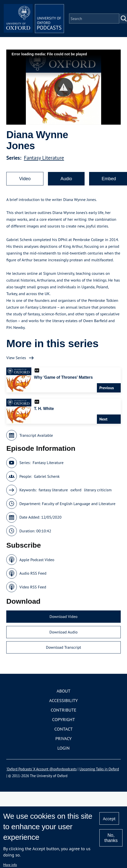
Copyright (64, 719)
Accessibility (63, 700)
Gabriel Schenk (47, 476)
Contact (64, 729)
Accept (109, 819)
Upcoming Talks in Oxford (99, 769)
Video (25, 179)
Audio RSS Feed (33, 573)
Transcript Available (36, 435)
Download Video (63, 616)
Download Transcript (63, 647)
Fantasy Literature (44, 158)
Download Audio (63, 632)
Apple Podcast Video (37, 560)
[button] (64, 87)
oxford (76, 490)
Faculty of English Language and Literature (79, 504)
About (63, 691)
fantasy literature (53, 490)
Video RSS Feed (33, 587)
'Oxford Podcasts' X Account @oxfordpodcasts (41, 769)
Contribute (63, 710)
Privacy (63, 738)
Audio (66, 179)
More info (10, 865)
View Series (16, 358)
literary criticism (98, 490)
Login (64, 748)
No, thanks (111, 838)
